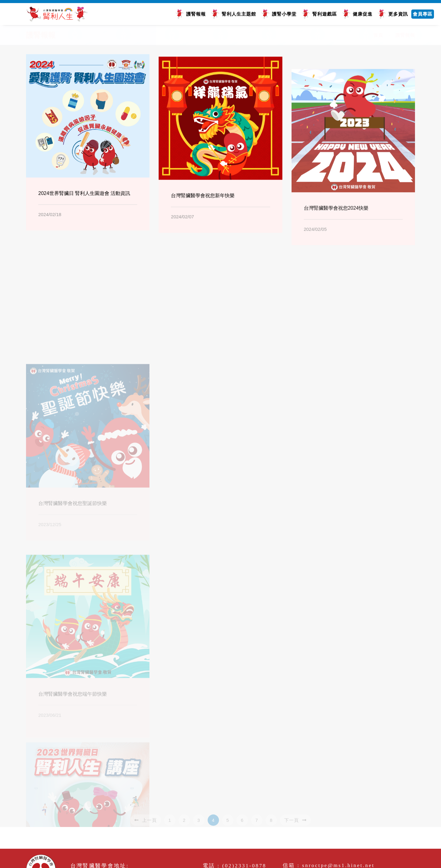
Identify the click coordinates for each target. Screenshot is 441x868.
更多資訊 (398, 14)
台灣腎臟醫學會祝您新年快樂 (203, 207)
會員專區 (423, 14)
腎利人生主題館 (239, 14)
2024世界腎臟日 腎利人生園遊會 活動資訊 (84, 195)
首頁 (378, 35)
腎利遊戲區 (325, 14)
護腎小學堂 (284, 14)
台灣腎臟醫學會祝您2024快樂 (336, 235)
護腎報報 (196, 14)
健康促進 (363, 14)
